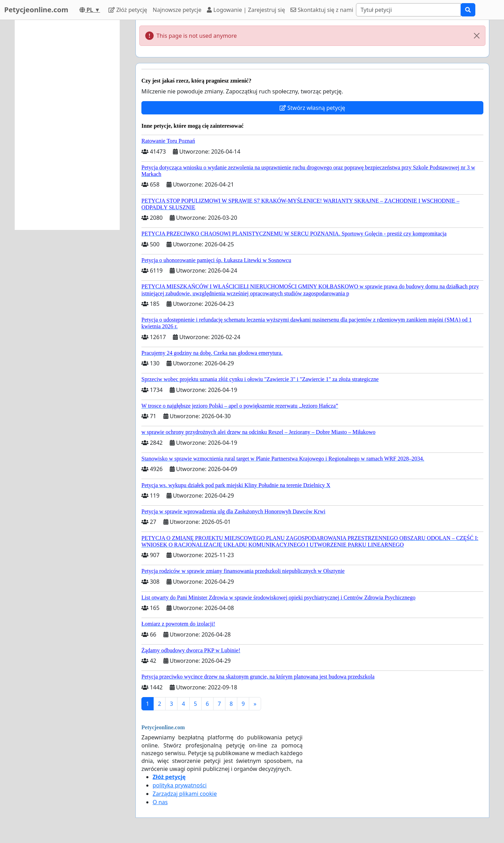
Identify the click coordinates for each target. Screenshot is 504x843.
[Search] (408, 10)
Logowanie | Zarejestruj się (246, 10)
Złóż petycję (128, 10)
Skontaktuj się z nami (322, 10)
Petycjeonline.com (36, 10)
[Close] (477, 36)
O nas (160, 802)
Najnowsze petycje (177, 10)
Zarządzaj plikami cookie (185, 794)
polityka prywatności (180, 785)
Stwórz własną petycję (312, 108)
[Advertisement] (67, 125)
